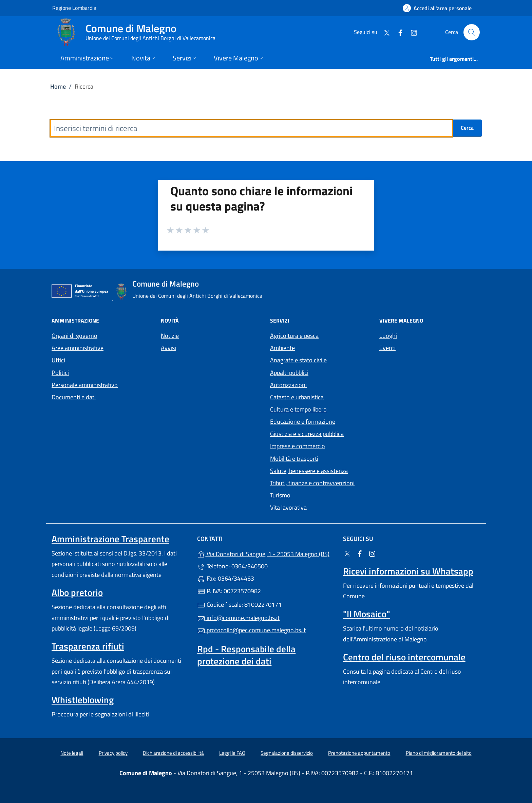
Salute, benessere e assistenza (309, 471)
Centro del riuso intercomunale (404, 657)
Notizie (170, 336)
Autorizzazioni (288, 385)
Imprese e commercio (298, 446)
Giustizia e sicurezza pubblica (307, 434)
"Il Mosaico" (367, 614)
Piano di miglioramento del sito (439, 753)
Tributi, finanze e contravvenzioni (312, 483)
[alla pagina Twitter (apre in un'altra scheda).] (384, 32)
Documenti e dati (74, 397)
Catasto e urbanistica (297, 397)
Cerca (467, 128)
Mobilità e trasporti (294, 459)
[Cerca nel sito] (472, 32)
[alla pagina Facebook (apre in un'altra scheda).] (398, 32)
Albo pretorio (77, 592)
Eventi (387, 348)
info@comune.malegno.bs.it (238, 618)
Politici (60, 373)
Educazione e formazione (303, 422)
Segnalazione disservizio (287, 753)
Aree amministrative (78, 348)
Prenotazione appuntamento (359, 753)
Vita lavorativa (288, 507)
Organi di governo (74, 336)
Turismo (280, 495)
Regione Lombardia (74, 8)
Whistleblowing (83, 700)
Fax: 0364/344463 (226, 578)
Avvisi (168, 348)
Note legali (72, 753)
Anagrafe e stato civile (298, 360)
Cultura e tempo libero (298, 409)
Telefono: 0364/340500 (232, 566)
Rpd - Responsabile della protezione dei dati (246, 655)
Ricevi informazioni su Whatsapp (408, 571)
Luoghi (388, 336)
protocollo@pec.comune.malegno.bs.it (251, 630)
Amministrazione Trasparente (110, 539)
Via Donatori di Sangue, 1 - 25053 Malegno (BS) (266, 553)
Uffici (58, 360)
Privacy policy (113, 753)
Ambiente (282, 348)
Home (58, 86)
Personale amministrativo (85, 385)
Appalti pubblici (289, 373)
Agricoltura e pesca (294, 336)
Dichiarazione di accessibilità (173, 753)
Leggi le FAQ (232, 753)
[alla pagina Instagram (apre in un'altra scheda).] (411, 32)
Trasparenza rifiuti (88, 646)
